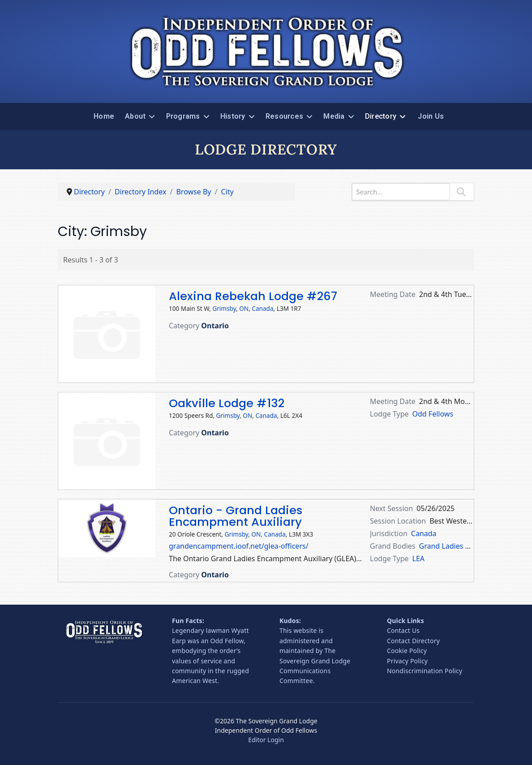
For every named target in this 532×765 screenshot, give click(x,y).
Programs (183, 116)
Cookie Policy (407, 651)
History (233, 116)
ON (244, 308)
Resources (284, 116)
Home (104, 116)
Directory (381, 116)
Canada (262, 308)
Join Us (431, 116)
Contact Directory (413, 641)
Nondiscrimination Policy (425, 671)
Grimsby (224, 308)
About (135, 116)
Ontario (215, 326)
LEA (419, 559)
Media (334, 116)
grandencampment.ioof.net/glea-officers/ (239, 546)
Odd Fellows (433, 414)
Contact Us (403, 630)
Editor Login (266, 740)
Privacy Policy (407, 661)
